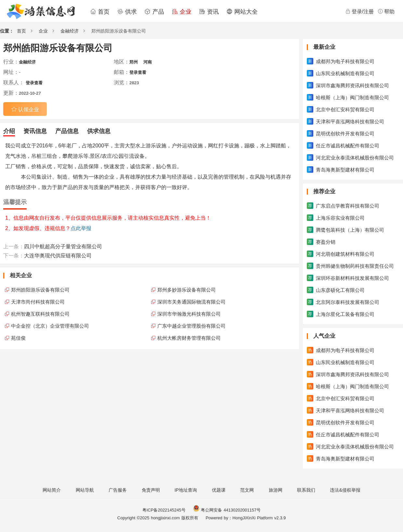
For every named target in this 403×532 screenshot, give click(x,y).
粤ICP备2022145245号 (164, 510)
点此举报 (81, 228)
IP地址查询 (186, 490)
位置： (7, 31)
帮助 (386, 11)
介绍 (9, 131)
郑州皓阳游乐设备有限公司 (40, 290)
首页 (100, 12)
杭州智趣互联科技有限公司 (40, 314)
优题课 (219, 490)
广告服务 (118, 490)
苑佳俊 (18, 338)
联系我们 (306, 490)
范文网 (247, 490)
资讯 (209, 12)
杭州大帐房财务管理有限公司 (189, 338)
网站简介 (52, 490)
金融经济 (70, 31)
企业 (182, 12)
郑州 (134, 62)
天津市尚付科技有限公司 (38, 302)
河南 (148, 62)
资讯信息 (35, 131)
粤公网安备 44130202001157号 (227, 510)
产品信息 (67, 131)
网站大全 (242, 12)
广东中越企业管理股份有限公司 (191, 326)
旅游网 (276, 490)
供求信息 (99, 131)
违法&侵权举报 (345, 490)
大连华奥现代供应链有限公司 (58, 256)
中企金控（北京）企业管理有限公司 (50, 326)
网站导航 (85, 490)
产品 (154, 12)
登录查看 (138, 72)
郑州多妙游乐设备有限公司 (187, 290)
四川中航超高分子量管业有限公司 (63, 246)
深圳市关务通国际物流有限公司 (191, 302)
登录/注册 (359, 11)
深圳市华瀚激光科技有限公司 (189, 314)
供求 (127, 12)
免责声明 (151, 490)
